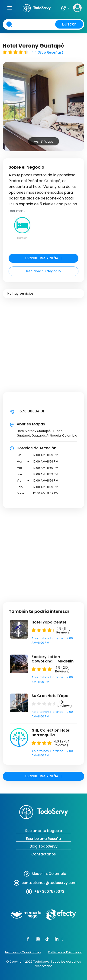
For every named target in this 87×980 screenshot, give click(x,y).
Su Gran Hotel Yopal (50, 696)
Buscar (69, 24)
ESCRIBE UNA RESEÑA (43, 258)
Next (79, 101)
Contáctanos (44, 854)
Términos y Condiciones (23, 952)
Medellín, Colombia (49, 874)
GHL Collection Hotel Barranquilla (51, 733)
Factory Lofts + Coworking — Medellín (53, 659)
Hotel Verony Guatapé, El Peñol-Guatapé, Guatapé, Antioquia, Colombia (47, 433)
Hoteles (22, 238)
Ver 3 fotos (43, 141)
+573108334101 (30, 411)
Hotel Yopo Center (49, 622)
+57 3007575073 (49, 892)
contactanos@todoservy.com (49, 883)
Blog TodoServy (44, 846)
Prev (8, 101)
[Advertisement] (43, 349)
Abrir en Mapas (31, 424)
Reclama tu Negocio (43, 271)
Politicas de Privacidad (65, 952)
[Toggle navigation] (10, 8)
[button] (65, 8)
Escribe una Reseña (43, 839)
